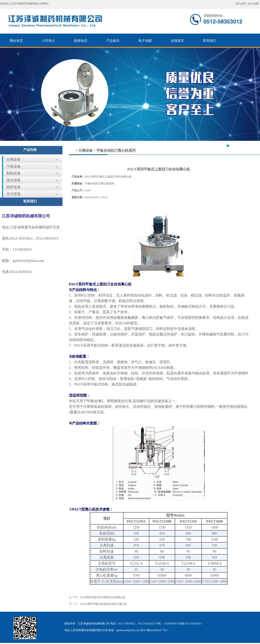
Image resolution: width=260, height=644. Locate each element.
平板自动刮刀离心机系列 (116, 150)
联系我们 (210, 41)
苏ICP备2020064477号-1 (155, 630)
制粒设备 (14, 173)
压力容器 (14, 194)
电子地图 (145, 41)
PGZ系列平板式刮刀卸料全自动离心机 (103, 597)
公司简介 (48, 41)
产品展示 (113, 41)
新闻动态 (81, 41)
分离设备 (14, 159)
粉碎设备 (14, 187)
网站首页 (16, 41)
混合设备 (14, 180)
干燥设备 (14, 166)
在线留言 (177, 41)
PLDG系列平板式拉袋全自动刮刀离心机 (104, 604)
